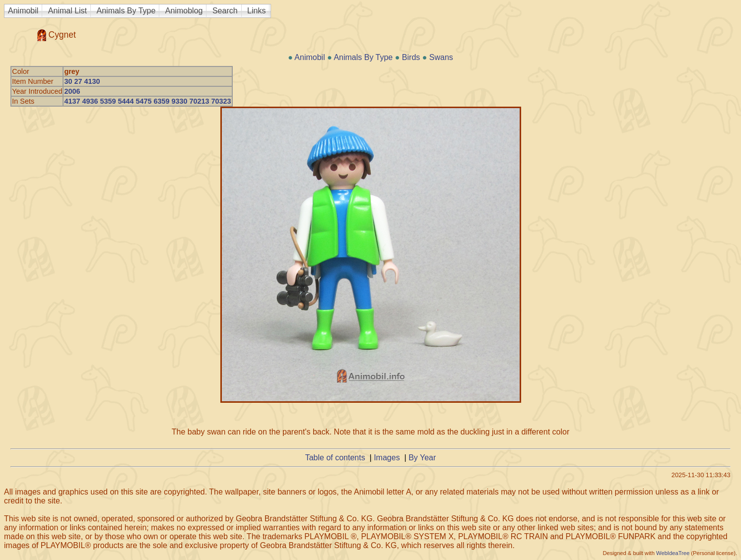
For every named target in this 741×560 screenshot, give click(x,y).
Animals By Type (126, 11)
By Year (422, 458)
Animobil (23, 11)
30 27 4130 (82, 81)
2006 (72, 91)
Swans (441, 57)
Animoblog (184, 11)
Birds (411, 57)
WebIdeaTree (673, 553)
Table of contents (335, 458)
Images (387, 458)
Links (256, 11)
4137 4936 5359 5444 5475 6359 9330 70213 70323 (147, 101)
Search (225, 11)
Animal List (67, 11)
